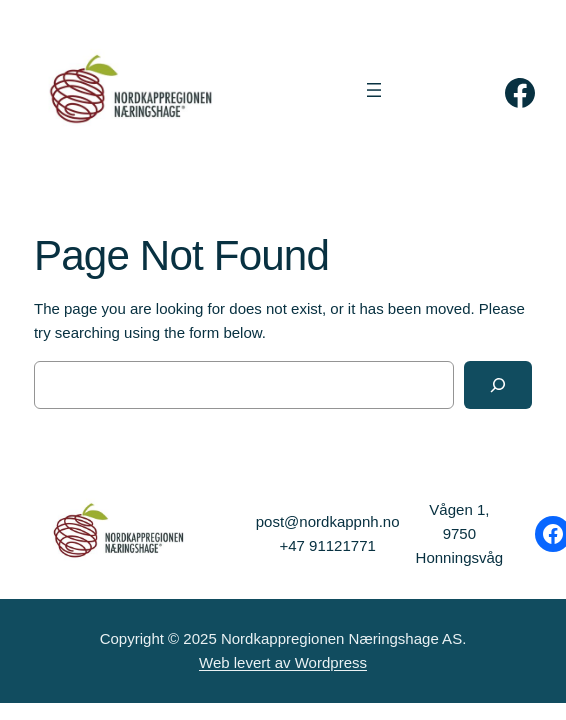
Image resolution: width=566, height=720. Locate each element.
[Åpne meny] (374, 90)
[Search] (498, 385)
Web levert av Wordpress (283, 662)
